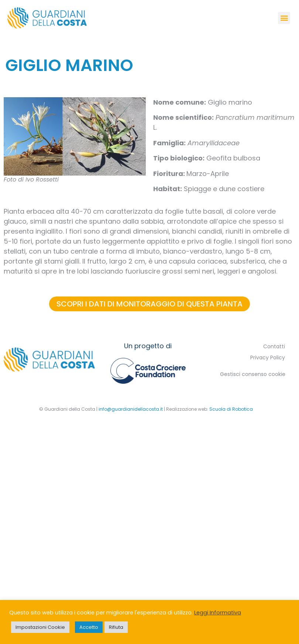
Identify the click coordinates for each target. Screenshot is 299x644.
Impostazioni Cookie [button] (40, 627)
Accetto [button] (89, 627)
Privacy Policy (268, 357)
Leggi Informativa (218, 613)
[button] (284, 18)
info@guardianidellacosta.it (131, 409)
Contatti (274, 346)
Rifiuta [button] (116, 627)
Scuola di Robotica (231, 409)
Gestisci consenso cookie (253, 374)
